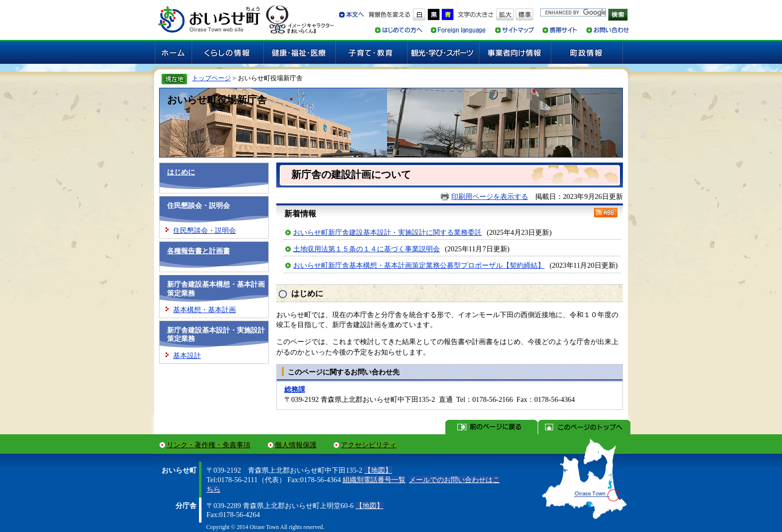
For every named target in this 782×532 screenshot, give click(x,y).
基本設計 (187, 355)
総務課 (295, 389)
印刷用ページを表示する (490, 196)
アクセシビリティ (369, 445)
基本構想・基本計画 (204, 310)
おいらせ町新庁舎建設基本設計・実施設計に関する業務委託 (388, 232)
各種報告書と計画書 (198, 251)
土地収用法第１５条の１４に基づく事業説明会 (367, 249)
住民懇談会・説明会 (204, 230)
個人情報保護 (296, 445)
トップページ (211, 78)
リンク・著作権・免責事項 (208, 445)
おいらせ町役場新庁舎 (217, 100)
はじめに (181, 172)
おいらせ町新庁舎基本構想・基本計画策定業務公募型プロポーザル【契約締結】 (419, 265)
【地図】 (378, 470)
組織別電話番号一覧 (374, 480)
